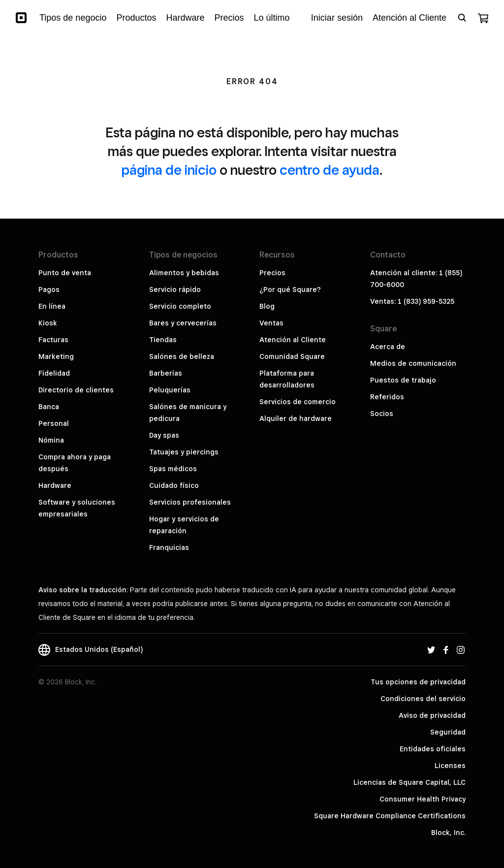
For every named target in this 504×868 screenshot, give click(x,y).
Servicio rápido (175, 289)
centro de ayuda (330, 170)
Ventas (271, 323)
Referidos (387, 397)
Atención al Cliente (293, 340)
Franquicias (169, 547)
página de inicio (169, 170)
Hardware (55, 485)
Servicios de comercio (298, 402)
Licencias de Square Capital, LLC (409, 782)
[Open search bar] (462, 18)
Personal (54, 423)
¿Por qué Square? (290, 289)
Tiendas (163, 340)
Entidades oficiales (433, 749)
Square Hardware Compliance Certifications (390, 816)
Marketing (56, 356)
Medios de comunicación (413, 363)
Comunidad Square (292, 356)
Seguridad (448, 732)
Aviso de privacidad (432, 715)
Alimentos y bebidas (184, 273)
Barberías (166, 373)
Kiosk (48, 323)
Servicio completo (180, 306)
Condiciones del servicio (423, 699)
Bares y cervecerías (183, 323)
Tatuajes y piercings (184, 452)
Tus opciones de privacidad (418, 682)
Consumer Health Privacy (423, 799)
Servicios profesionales (190, 502)
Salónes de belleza (182, 356)
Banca (49, 407)
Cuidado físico (174, 485)
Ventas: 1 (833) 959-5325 (412, 301)
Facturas (53, 340)
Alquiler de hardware (296, 418)
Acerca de (388, 347)
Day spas (164, 435)
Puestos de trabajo (403, 380)
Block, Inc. (448, 833)
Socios (382, 414)
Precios (272, 273)
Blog (267, 306)
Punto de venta (65, 273)
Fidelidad (54, 373)
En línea (52, 306)
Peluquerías (170, 390)
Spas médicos (173, 469)
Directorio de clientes (76, 390)
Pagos (49, 289)
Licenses (450, 766)
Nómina (51, 440)
